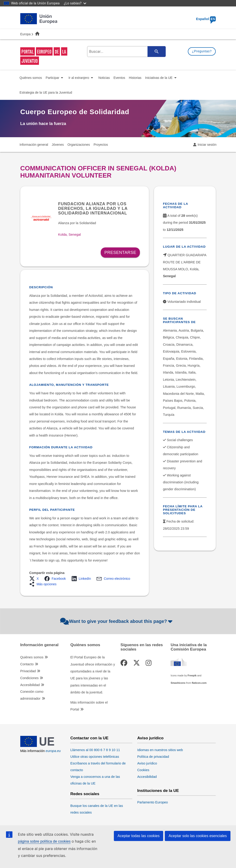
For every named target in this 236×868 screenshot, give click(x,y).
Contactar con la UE (89, 738)
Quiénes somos (32, 657)
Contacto (27, 664)
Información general (39, 645)
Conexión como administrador (32, 695)
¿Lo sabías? (75, 3)
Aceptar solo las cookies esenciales (198, 836)
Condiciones (29, 678)
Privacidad (28, 671)
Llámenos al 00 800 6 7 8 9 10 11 (95, 750)
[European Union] (39, 746)
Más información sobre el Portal (89, 706)
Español (206, 19)
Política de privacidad (153, 757)
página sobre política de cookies (44, 841)
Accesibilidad (30, 685)
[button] (35, 579)
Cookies (143, 770)
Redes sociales (85, 794)
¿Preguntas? (202, 51)
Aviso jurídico (150, 738)
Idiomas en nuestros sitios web (160, 750)
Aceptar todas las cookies (139, 836)
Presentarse (120, 253)
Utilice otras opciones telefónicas (95, 757)
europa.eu (53, 751)
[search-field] (126, 52)
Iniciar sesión (207, 145)
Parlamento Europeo (152, 802)
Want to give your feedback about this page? (117, 621)
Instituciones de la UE (158, 791)
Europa (25, 34)
